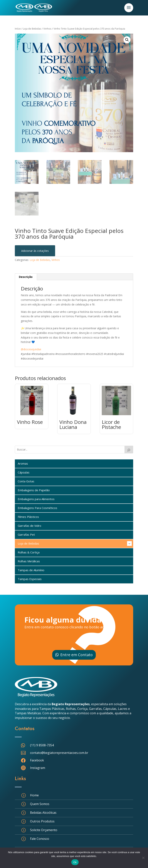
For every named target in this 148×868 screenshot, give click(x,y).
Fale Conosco (40, 839)
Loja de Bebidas (32, 29)
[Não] (143, 858)
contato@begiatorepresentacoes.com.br (59, 753)
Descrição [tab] (26, 277)
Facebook (37, 760)
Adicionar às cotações (35, 251)
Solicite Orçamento (44, 830)
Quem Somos (40, 804)
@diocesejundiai (31, 349)
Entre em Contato (77, 655)
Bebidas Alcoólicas (43, 813)
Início (18, 29)
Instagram (38, 768)
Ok (75, 862)
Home (34, 795)
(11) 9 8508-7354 (42, 745)
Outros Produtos (42, 821)
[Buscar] (129, 450)
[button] (127, 40)
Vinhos (47, 29)
